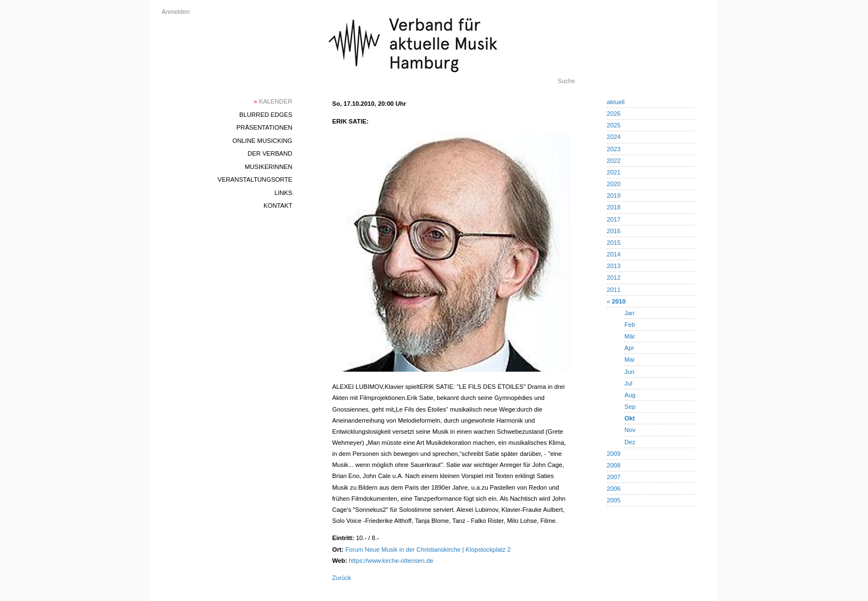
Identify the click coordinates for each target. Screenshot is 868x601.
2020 (614, 184)
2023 (614, 149)
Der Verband (270, 153)
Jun (629, 372)
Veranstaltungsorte (255, 179)
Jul (628, 383)
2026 (614, 114)
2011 (614, 290)
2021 (614, 172)
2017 (614, 219)
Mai (629, 359)
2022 (614, 161)
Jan (629, 313)
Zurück (342, 578)
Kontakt (278, 206)
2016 (614, 231)
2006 (614, 489)
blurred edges (266, 115)
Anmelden (175, 12)
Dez (630, 442)
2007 (614, 477)
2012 (614, 278)
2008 (614, 465)
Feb (630, 325)
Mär (630, 336)
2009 (614, 454)
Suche (566, 81)
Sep (630, 407)
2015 (614, 243)
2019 (614, 196)
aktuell (616, 102)
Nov (630, 430)
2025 (614, 125)
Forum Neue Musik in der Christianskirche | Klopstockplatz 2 (428, 549)
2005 (614, 500)
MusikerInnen (268, 167)
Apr (629, 348)
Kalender (273, 101)
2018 (614, 207)
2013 (614, 266)
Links (283, 193)
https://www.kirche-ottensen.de (391, 561)
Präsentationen (264, 127)
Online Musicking (262, 141)
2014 (614, 254)
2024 (614, 137)
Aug (630, 395)
